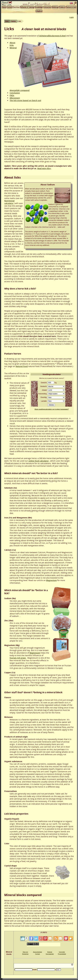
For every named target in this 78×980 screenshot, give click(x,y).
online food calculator (39, 461)
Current (10, 7)
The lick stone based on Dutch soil (25, 100)
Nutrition (16, 7)
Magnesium (51, 580)
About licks (12, 44)
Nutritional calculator (9, 202)
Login (72, 17)
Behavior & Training (27, 7)
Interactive (47, 7)
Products (62, 7)
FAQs (12, 95)
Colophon (39, 11)
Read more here (44, 168)
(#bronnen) (15, 98)
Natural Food (22, 366)
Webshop (55, 7)
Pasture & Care (71, 7)
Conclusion (15, 93)
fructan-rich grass (18, 658)
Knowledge (39, 7)
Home (4, 7)
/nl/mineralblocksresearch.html (52, 36)
